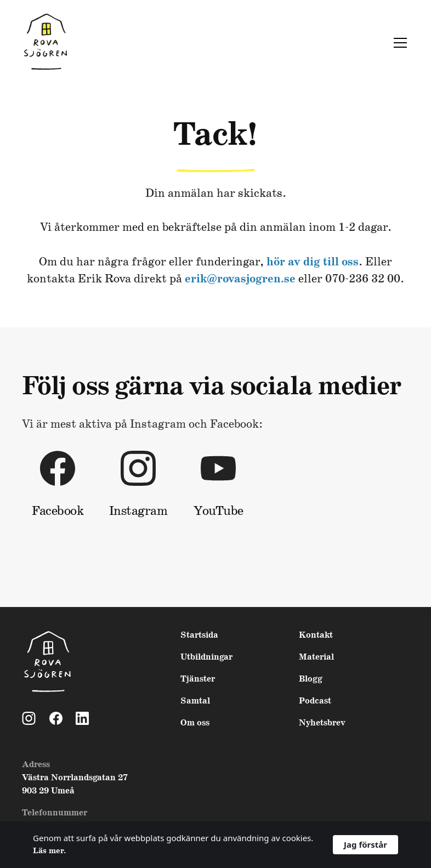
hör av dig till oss (313, 262)
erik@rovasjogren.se (240, 279)
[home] (46, 42)
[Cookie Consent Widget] (216, 845)
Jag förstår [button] (365, 844)
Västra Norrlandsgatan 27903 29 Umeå (75, 784)
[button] (398, 43)
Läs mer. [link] (49, 851)
